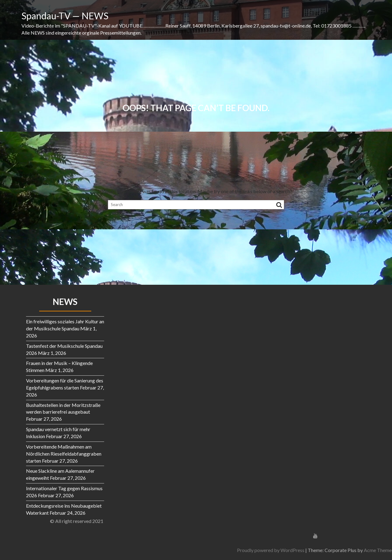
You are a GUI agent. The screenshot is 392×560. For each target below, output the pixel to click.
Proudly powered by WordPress (333, 550)
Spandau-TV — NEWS (65, 16)
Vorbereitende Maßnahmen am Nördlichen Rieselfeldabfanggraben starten (64, 454)
